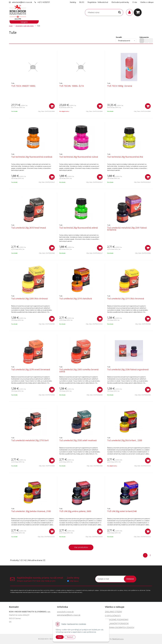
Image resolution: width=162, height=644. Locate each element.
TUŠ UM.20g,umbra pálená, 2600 (75, 511)
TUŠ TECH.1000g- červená (120, 86)
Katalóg (73, 2)
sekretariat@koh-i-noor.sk (22, 2)
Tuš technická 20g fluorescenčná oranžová (32, 157)
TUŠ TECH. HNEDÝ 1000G (23, 86)
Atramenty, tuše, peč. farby (25, 26)
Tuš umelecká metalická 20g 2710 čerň (30, 440)
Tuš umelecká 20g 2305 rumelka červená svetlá (79, 370)
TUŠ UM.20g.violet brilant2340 (122, 511)
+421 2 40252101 (44, 2)
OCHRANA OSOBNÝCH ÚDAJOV (120, 627)
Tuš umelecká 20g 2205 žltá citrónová (29, 299)
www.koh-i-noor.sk (65, 612)
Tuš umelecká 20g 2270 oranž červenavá (31, 369)
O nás (135, 2)
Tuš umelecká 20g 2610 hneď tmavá (29, 228)
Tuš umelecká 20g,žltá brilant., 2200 (125, 440)
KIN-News (74, 581)
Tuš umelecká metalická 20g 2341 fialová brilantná (127, 229)
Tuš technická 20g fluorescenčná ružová (79, 157)
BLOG (82, 2)
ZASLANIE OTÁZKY (113, 612)
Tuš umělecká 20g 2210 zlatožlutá (76, 299)
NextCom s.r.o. (118, 639)
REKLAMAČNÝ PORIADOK (117, 624)
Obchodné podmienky (120, 2)
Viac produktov (81, 547)
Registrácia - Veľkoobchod (98, 2)
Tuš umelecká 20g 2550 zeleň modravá (78, 440)
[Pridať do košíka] (52, 106)
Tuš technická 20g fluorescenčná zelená (78, 228)
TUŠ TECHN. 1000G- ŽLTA (71, 86)
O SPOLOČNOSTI (113, 616)
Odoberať (130, 579)
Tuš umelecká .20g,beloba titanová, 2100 (31, 511)
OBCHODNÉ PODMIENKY (117, 620)
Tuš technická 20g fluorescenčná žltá (125, 157)
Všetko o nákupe (147, 2)
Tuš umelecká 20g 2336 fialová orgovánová (128, 369)
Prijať (60, 637)
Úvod (11, 26)
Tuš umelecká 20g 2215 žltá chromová (126, 299)
